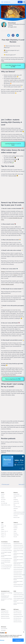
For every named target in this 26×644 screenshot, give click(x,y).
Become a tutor (17, 517)
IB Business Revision (5, 616)
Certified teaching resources (19, 512)
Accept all (18, 640)
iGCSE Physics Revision (18, 596)
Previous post (5, 484)
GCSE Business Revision (18, 545)
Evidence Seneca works (6, 505)
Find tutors (16, 516)
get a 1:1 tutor (13, 176)
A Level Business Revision (6, 545)
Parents (3, 496)
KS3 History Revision (18, 618)
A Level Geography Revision (7, 558)
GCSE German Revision (18, 569)
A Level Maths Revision (6, 569)
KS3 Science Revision (18, 622)
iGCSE (15, 498)
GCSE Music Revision (18, 577)
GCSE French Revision (18, 566)
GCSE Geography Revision (19, 568)
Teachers (3, 494)
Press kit (15, 537)
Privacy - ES (3, 533)
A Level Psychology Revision (7, 565)
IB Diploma (16, 500)
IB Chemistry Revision (5, 615)
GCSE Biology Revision (18, 543)
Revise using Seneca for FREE (13, 379)
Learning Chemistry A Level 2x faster (13, 144)
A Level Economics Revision (6, 551)
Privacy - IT (3, 537)
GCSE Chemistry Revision (18, 547)
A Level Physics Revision (6, 549)
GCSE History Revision (18, 571)
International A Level (18, 496)
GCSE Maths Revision (18, 573)
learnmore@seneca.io (18, 524)
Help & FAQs (16, 535)
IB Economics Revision (5, 618)
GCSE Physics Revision (18, 549)
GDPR (2, 528)
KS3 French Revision (18, 613)
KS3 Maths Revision (17, 620)
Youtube (15, 530)
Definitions (16, 508)
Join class (3, 501)
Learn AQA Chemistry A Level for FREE (13, 66)
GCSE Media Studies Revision (19, 575)
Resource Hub (16, 503)
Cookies (3, 530)
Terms (2, 524)
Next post (22, 484)
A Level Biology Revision (6, 543)
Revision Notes (16, 494)
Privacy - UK (3, 526)
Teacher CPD (16, 501)
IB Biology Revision (5, 611)
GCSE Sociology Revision (18, 584)
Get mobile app (4, 503)
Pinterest (15, 533)
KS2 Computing (4, 628)
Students (3, 498)
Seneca (3, 272)
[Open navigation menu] (24, 2)
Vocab (15, 510)
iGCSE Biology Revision (18, 593)
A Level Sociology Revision (6, 567)
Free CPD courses (17, 507)
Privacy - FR (3, 535)
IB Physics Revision (5, 613)
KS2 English (3, 630)
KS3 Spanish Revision (18, 615)
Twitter (15, 531)
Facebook (15, 528)
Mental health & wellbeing (19, 514)
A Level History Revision (6, 560)
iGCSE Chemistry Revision (19, 595)
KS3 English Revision (18, 611)
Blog (14, 505)
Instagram (16, 526)
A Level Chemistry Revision (6, 547)
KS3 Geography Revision (18, 616)
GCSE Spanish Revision (18, 586)
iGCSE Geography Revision (19, 598)
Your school (3, 500)
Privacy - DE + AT (4, 531)
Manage (2, 640)
